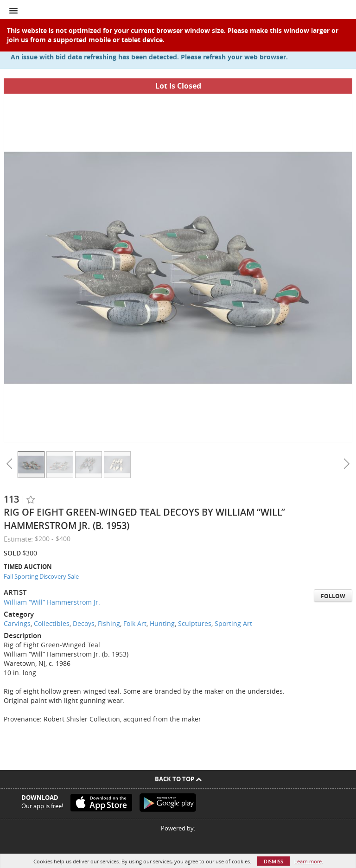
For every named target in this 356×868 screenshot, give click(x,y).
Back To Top (178, 779)
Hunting (162, 623)
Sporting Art (233, 623)
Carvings (17, 623)
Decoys (84, 623)
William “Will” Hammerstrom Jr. (52, 602)
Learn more (308, 861)
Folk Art (135, 623)
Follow (333, 596)
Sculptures (195, 623)
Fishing (109, 623)
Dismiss (273, 861)
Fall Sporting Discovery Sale (41, 576)
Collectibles (52, 623)
